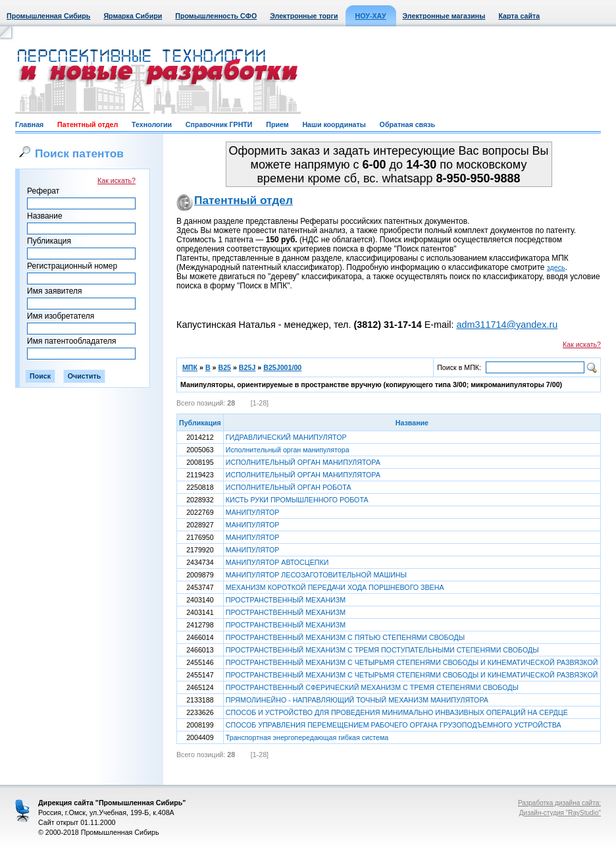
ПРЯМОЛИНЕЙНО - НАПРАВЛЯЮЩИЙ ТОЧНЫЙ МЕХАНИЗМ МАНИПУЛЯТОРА (357, 700)
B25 (224, 367)
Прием (277, 124)
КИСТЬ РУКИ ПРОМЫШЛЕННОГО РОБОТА (297, 500)
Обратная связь (407, 124)
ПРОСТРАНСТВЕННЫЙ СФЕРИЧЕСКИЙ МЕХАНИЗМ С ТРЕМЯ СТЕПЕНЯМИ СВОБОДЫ (372, 687)
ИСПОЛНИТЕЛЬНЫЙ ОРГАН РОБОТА (289, 487)
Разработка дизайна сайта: (559, 803)
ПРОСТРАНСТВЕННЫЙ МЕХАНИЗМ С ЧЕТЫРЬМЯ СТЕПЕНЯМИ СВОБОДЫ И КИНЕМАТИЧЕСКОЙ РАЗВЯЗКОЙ (412, 662)
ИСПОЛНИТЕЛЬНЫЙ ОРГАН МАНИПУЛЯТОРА (303, 462)
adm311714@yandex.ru (507, 325)
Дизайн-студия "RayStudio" (560, 813)
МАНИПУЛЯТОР (253, 512)
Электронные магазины (444, 16)
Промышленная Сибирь (48, 16)
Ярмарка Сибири (133, 16)
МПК (190, 367)
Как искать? (116, 180)
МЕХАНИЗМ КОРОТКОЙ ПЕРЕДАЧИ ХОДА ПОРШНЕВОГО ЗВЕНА (335, 587)
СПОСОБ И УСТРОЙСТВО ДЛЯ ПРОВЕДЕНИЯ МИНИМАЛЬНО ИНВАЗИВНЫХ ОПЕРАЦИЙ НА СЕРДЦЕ (397, 712)
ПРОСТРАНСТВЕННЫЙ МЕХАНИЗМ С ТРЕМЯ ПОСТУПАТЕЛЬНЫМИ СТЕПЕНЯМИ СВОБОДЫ (382, 650)
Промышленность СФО (216, 16)
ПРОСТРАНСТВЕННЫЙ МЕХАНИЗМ (286, 600)
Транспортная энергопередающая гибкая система (307, 737)
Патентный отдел (88, 124)
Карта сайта (519, 16)
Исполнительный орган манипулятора (288, 450)
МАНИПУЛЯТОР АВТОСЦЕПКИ (277, 562)
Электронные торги (304, 16)
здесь (556, 267)
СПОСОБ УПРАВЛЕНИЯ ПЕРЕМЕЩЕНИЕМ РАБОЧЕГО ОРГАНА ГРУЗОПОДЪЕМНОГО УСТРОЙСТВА (394, 725)
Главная (29, 124)
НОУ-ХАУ (371, 16)
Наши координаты (334, 124)
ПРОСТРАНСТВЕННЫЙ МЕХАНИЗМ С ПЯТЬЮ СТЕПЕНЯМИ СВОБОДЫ (345, 637)
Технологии (152, 124)
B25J (247, 367)
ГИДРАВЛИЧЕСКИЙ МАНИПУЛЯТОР (286, 437)
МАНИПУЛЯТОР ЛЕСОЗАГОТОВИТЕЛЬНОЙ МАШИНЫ (316, 575)
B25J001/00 (282, 367)
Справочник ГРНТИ (219, 124)
